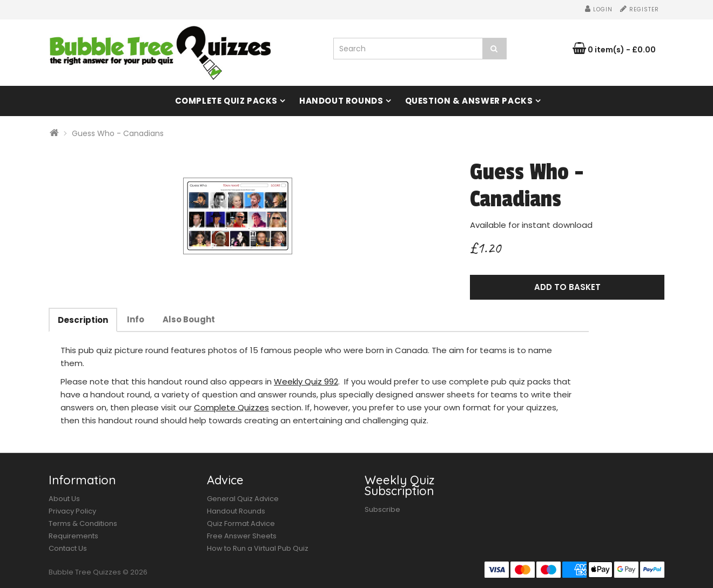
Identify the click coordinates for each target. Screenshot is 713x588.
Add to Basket (567, 287)
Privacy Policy (72, 511)
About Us (64, 499)
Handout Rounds (341, 101)
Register (640, 9)
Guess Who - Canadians (118, 133)
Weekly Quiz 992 (306, 381)
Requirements (73, 536)
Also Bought (189, 319)
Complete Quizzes (231, 407)
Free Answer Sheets (242, 536)
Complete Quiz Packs (226, 101)
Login (599, 9)
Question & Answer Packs (469, 101)
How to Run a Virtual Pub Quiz (258, 548)
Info (136, 319)
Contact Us (68, 548)
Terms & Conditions (83, 523)
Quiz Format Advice (241, 523)
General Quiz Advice (243, 499)
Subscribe (382, 509)
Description (83, 320)
